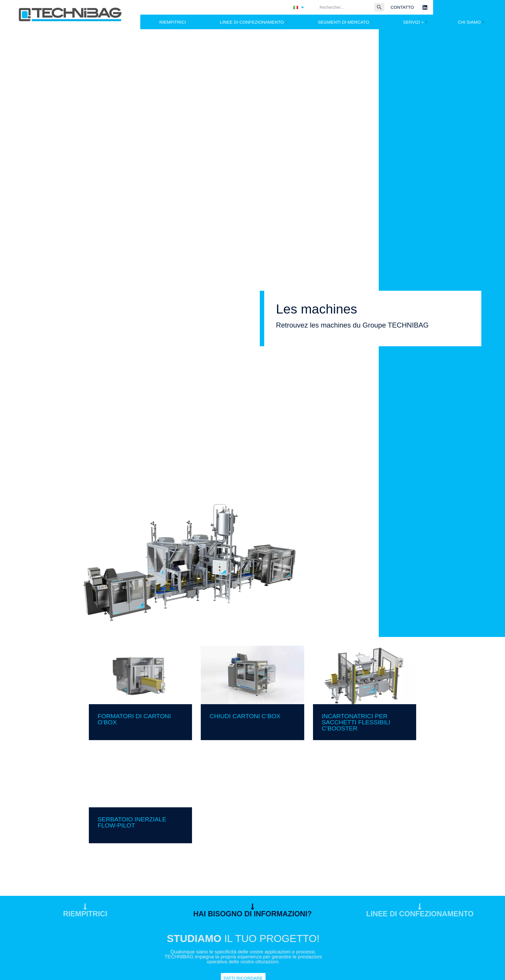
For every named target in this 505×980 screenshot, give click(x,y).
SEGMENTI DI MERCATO (345, 22)
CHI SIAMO (471, 22)
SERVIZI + (415, 22)
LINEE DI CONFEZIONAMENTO (253, 22)
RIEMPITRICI (174, 22)
